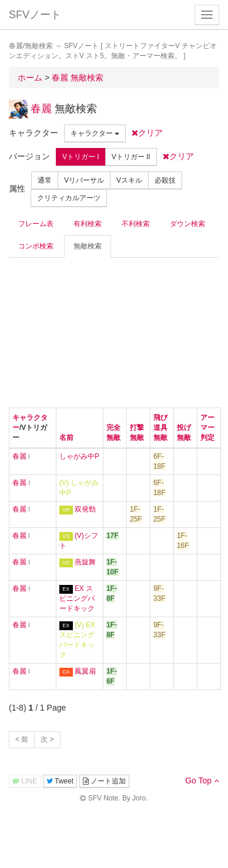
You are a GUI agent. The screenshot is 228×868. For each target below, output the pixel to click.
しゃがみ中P (79, 456)
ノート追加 (104, 781)
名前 (66, 438)
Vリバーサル (84, 180)
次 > (47, 739)
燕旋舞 (85, 562)
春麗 (41, 109)
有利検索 (88, 224)
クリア (147, 133)
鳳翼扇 (85, 671)
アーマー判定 (207, 428)
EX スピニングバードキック (77, 598)
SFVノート (35, 15)
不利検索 (136, 224)
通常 (45, 180)
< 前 (22, 739)
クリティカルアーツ (69, 198)
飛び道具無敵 (160, 428)
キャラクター (95, 133)
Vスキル (129, 180)
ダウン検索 (187, 224)
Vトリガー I (81, 157)
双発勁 (85, 509)
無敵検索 (88, 246)
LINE (25, 781)
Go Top (202, 780)
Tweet (60, 781)
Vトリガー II (131, 157)
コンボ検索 (36, 246)
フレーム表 (36, 224)
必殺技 (165, 180)
